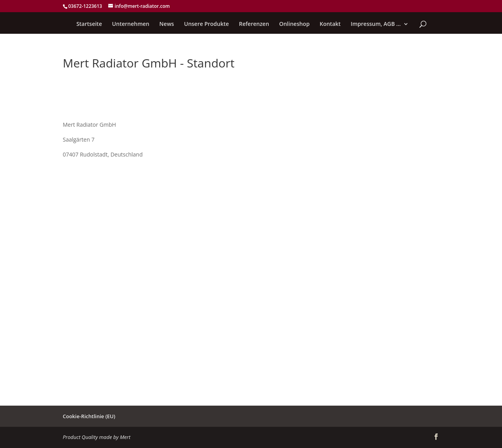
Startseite (89, 24)
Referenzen (254, 24)
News (166, 24)
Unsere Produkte (206, 24)
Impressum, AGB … (376, 24)
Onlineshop (295, 24)
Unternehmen (131, 24)
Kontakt (330, 24)
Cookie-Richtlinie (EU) (89, 416)
